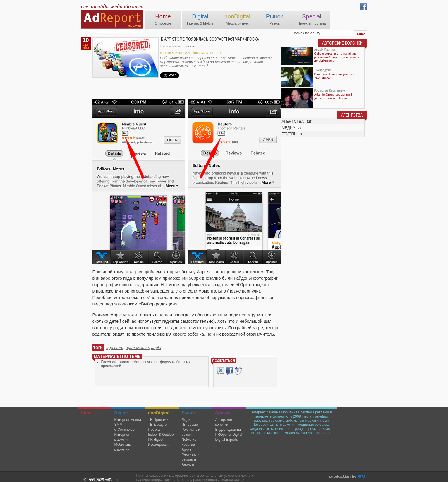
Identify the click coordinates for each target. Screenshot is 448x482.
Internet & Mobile (172, 53)
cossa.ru (189, 46)
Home (163, 16)
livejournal (238, 371)
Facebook (229, 371)
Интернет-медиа (128, 420)
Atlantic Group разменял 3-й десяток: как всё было (335, 96)
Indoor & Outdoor (162, 435)
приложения (137, 348)
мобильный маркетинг (304, 421)
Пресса (154, 430)
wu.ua (348, 477)
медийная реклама (313, 425)
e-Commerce (125, 430)
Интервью (190, 425)
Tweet (221, 371)
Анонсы (188, 464)
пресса (312, 429)
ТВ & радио (157, 425)
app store (115, 348)
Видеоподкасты (228, 430)
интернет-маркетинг (268, 433)
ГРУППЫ (290, 134)
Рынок (275, 16)
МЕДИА (289, 128)
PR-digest (156, 440)
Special (312, 16)
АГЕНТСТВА (293, 121)
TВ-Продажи (158, 420)
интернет (286, 429)
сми (326, 421)
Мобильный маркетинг (205, 53)
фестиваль (322, 433)
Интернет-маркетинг (123, 437)
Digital (200, 16)
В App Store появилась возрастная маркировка (210, 39)
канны (274, 425)
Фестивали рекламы (191, 457)
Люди (186, 420)
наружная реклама (269, 421)
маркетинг (289, 425)
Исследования (160, 445)
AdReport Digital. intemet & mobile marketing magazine (112, 18)
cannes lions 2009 (287, 416)
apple (156, 348)
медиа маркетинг (299, 433)
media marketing (315, 416)
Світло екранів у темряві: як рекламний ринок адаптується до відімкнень (337, 57)
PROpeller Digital (229, 435)
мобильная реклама (298, 412)
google (300, 429)
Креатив (188, 445)
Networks (189, 440)
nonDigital (237, 16)
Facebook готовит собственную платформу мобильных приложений (146, 364)
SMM (119, 425)
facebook (261, 425)
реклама (326, 429)
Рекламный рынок (191, 432)
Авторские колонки (224, 422)
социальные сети (264, 429)
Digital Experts (227, 440)
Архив (187, 449)
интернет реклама (266, 412)
